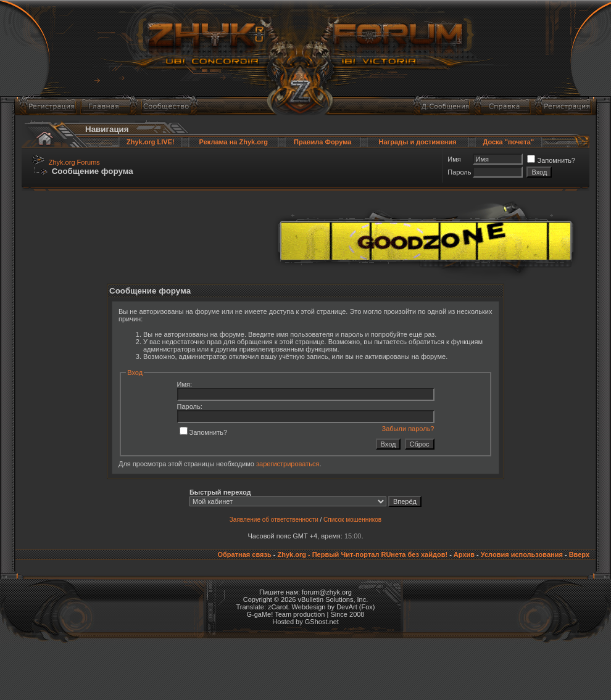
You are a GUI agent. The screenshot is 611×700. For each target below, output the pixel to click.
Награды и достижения (418, 142)
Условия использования (522, 554)
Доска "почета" (508, 142)
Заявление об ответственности (274, 520)
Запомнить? (551, 160)
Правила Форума (322, 142)
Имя (454, 159)
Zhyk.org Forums (74, 162)
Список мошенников (352, 520)
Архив (464, 554)
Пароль (459, 172)
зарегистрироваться (288, 464)
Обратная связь (244, 554)
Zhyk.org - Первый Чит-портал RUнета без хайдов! (362, 554)
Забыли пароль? (408, 429)
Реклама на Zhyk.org (234, 142)
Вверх (579, 554)
